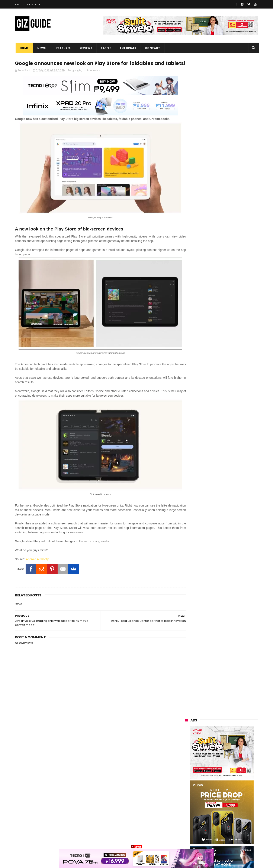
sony (211, 778)
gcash (228, 786)
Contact (34, 4)
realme (187, 762)
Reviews (85, 48)
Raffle (105, 48)
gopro (228, 833)
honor (212, 762)
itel (230, 801)
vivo (234, 754)
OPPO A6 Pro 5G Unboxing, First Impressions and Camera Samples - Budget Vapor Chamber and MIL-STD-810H (232, 500)
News (41, 48)
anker (215, 825)
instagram (190, 825)
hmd (208, 833)
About (20, 4)
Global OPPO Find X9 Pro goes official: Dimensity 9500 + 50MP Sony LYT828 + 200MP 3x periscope (231, 603)
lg (207, 770)
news (97, 78)
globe (186, 770)
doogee (219, 809)
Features (63, 48)
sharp (232, 794)
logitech (188, 817)
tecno (235, 778)
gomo (187, 833)
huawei (187, 746)
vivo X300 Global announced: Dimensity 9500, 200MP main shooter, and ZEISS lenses (230, 434)
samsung (216, 746)
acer (185, 786)
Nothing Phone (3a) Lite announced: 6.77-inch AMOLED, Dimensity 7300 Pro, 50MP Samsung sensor (231, 542)
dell (228, 817)
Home (24, 48)
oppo (186, 754)
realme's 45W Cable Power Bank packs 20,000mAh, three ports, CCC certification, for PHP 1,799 (233, 415)
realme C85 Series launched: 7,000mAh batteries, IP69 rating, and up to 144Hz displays (232, 521)
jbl (209, 817)
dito (206, 786)
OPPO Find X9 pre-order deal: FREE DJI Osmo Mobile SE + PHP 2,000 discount (231, 582)
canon (187, 801)
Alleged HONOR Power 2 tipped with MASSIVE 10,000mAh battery (232, 560)
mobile (87, 78)
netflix (210, 801)
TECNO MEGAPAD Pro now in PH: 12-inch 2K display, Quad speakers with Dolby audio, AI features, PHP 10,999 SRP (232, 478)
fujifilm (209, 794)
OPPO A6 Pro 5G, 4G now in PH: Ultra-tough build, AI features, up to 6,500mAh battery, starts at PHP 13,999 (232, 456)
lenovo (187, 778)
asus (235, 762)
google (77, 78)
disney (237, 825)
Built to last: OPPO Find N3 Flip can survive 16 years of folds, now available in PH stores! (221, 278)
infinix (229, 770)
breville (207, 841)
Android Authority (37, 561)
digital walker (191, 809)
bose (227, 841)
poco (186, 794)
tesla (186, 841)
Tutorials (128, 48)
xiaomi (210, 754)
